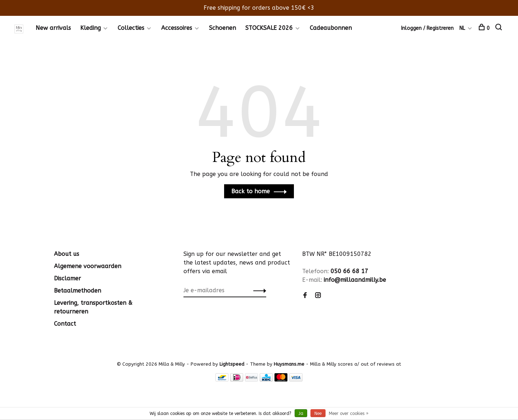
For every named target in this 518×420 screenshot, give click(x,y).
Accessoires (177, 28)
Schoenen (222, 28)
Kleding (90, 28)
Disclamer (67, 278)
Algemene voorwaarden (88, 266)
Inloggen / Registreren (427, 28)
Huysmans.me (290, 364)
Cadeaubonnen (331, 28)
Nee (318, 414)
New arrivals (53, 28)
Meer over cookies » (349, 414)
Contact (65, 324)
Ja (301, 414)
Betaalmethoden (78, 291)
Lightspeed (232, 364)
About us (67, 254)
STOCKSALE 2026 (269, 28)
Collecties (131, 28)
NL (462, 28)
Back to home (251, 191)
